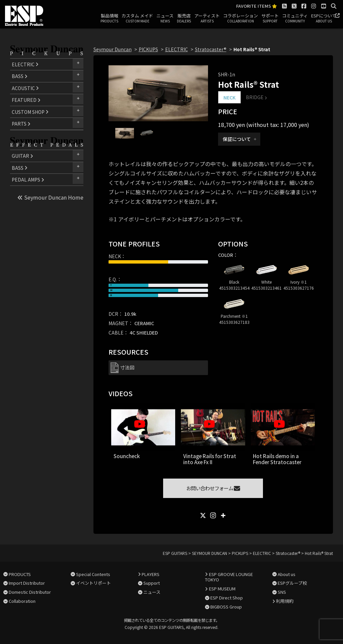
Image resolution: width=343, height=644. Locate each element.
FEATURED (26, 100)
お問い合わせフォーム (213, 488)
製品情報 (109, 18)
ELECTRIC (25, 64)
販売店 (184, 18)
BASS (20, 76)
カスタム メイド (137, 18)
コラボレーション (241, 18)
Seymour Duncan (113, 49)
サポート (270, 18)
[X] (203, 515)
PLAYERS (151, 574)
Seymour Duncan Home (50, 197)
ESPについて (324, 18)
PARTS (21, 124)
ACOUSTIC (25, 88)
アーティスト (207, 18)
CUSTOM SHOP (30, 112)
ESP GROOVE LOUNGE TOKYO (229, 577)
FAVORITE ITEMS (257, 6)
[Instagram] (213, 515)
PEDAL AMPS (28, 180)
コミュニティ (295, 18)
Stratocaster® (211, 49)
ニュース (165, 18)
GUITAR (22, 156)
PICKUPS (148, 49)
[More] (223, 515)
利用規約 (285, 601)
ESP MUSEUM (222, 589)
